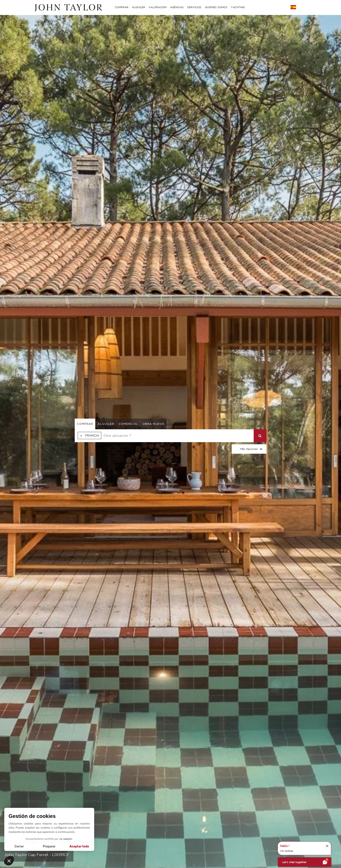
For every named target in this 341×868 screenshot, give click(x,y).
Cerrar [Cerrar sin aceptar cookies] (19, 846)
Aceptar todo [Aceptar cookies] (79, 846)
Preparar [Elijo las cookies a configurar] (49, 846)
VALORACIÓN (158, 7)
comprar (85, 424)
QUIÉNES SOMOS (216, 7)
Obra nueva (153, 424)
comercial (128, 424)
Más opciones (249, 449)
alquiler (106, 424)
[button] (9, 861)
